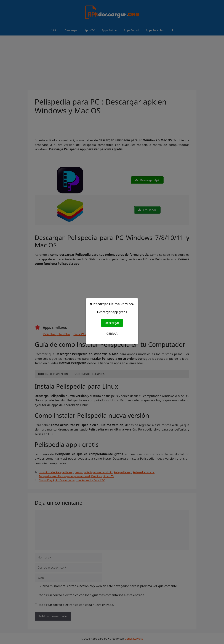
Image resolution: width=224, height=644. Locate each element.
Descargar (112, 323)
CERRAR (112, 334)
